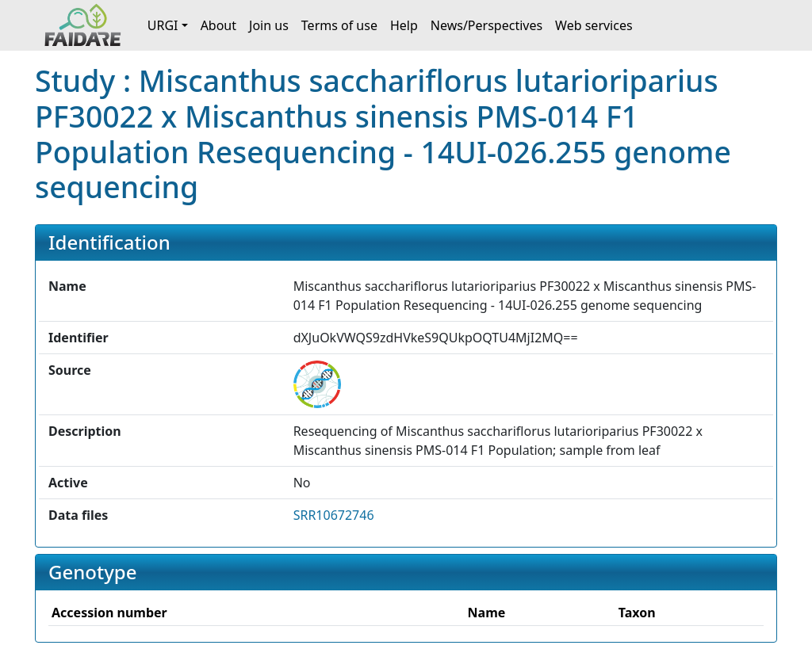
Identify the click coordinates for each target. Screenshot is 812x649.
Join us (269, 25)
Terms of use (339, 25)
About (218, 25)
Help (404, 25)
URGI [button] (163, 25)
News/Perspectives (486, 25)
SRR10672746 (334, 515)
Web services (594, 25)
